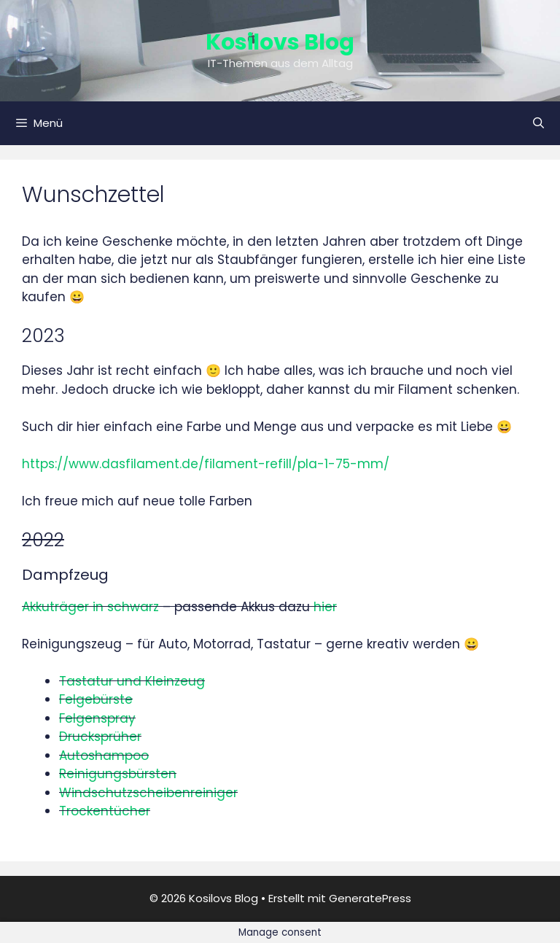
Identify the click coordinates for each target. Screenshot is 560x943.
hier (325, 607)
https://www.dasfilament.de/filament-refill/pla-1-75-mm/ (206, 464)
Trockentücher (105, 811)
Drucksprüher (100, 737)
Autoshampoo (104, 756)
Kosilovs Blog (280, 42)
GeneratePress (370, 898)
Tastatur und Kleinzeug (132, 681)
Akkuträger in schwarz (90, 607)
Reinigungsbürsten (118, 774)
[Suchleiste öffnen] (538, 123)
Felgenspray (97, 718)
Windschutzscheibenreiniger (148, 793)
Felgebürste (96, 699)
